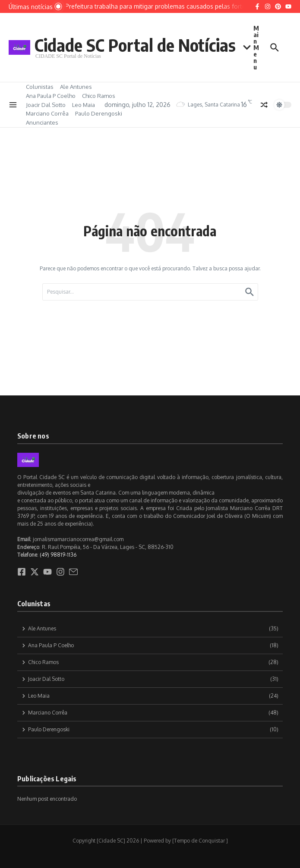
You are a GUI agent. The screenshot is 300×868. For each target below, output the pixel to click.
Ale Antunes (76, 87)
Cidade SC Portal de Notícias (135, 45)
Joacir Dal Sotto (46, 105)
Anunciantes (42, 122)
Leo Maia (84, 105)
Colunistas (40, 87)
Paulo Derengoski (99, 113)
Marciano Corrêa (47, 113)
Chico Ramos (99, 96)
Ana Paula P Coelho (51, 96)
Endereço (28, 547)
